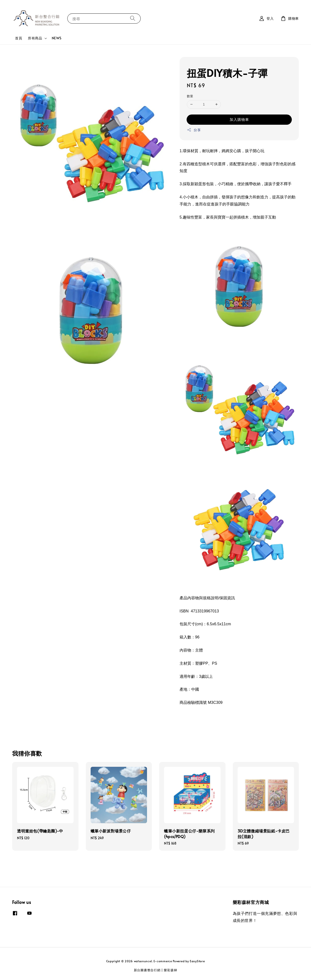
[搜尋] (133, 18)
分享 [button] (194, 130)
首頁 (19, 38)
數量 (190, 96)
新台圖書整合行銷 (147, 970)
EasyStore (197, 961)
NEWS (57, 38)
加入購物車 (239, 119)
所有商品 (35, 38)
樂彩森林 (170, 970)
